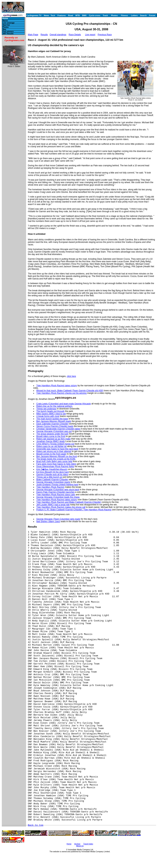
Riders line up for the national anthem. (55, 406)
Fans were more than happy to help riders (56, 464)
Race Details (75, 35)
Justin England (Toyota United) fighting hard (57, 485)
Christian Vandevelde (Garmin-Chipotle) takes (58, 429)
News (46, 15)
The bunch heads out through (50, 411)
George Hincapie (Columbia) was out (54, 431)
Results (44, 35)
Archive (77, 844)
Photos (114, 15)
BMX (84, 15)
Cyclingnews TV (34, 15)
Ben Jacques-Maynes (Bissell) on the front (57, 456)
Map (4, 29)
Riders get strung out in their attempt (54, 451)
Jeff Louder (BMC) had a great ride (53, 505)
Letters (134, 15)
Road (71, 15)
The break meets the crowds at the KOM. (56, 459)
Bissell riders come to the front (51, 436)
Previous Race (105, 35)
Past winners (8, 31)
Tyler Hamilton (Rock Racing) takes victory (57, 386)
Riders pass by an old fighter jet (51, 446)
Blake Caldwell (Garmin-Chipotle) (52, 480)
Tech (53, 15)
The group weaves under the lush (52, 434)
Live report (90, 35)
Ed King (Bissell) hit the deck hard (53, 472)
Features (62, 15)
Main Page (33, 35)
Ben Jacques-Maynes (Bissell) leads (54, 421)
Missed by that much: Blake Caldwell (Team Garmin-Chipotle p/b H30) (70, 391)
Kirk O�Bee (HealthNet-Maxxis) (52, 469)
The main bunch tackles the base (52, 419)
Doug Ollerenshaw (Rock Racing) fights (55, 466)
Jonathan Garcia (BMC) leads (51, 441)
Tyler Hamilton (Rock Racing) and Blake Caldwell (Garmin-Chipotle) (69, 502)
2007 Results (8, 34)
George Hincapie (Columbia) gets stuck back (58, 490)
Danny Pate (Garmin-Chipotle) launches (55, 492)
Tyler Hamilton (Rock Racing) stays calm (56, 495)
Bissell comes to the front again (51, 454)
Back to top (36, 825)
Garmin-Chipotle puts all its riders (52, 475)
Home (5, 18)
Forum (152, 15)
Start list (6, 25)
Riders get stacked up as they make (54, 439)
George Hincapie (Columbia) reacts (53, 482)
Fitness (124, 15)
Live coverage (9, 23)
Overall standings (58, 35)
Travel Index (88, 844)
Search (143, 15)
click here (71, 376)
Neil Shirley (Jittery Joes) (48, 522)
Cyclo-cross (95, 15)
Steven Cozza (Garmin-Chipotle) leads (55, 426)
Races (5, 21)
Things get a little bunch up (49, 477)
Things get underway (46, 409)
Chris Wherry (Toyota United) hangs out (55, 444)
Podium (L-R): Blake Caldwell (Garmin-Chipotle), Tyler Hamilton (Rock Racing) (74, 510)
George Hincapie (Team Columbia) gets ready (58, 519)
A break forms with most (48, 416)
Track (105, 15)
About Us (80, 846)
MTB (78, 15)
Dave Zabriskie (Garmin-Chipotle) (52, 424)
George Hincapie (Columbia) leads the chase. (58, 497)
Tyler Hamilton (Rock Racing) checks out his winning (61, 393)
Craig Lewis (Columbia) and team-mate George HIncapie (64, 404)
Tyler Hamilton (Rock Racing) (50, 487)
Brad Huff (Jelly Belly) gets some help (54, 461)
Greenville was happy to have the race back (57, 449)
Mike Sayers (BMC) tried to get (51, 414)
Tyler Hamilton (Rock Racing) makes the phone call (61, 507)
